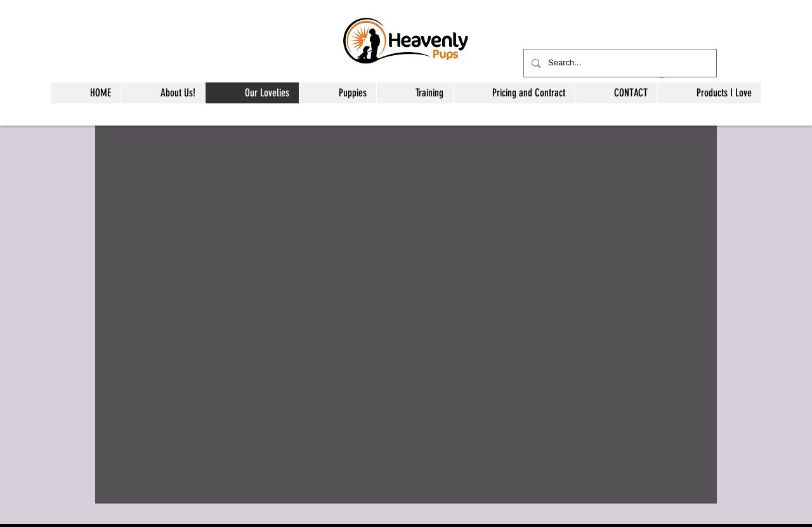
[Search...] (619, 63)
